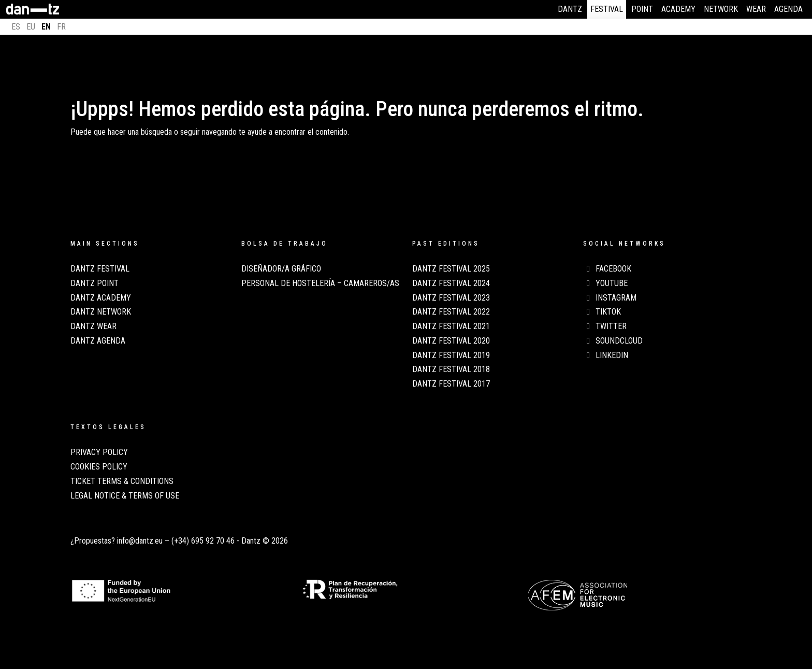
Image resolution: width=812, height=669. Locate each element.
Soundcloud (613, 341)
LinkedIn (606, 355)
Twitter (605, 326)
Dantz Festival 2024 (451, 283)
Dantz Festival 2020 (451, 341)
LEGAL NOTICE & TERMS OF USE (125, 496)
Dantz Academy (101, 298)
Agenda (788, 9)
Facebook (607, 269)
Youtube (605, 283)
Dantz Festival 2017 (451, 384)
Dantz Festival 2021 (451, 326)
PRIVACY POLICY (99, 452)
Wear (756, 9)
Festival (607, 9)
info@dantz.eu (140, 541)
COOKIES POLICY (99, 467)
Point (642, 9)
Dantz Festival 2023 (451, 298)
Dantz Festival (100, 269)
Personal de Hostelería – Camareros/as (320, 283)
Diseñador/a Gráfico (281, 269)
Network (721, 9)
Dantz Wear (93, 326)
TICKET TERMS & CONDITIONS (122, 481)
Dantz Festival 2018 (451, 369)
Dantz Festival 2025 (451, 269)
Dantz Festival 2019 (451, 355)
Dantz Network (101, 312)
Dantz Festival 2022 (451, 312)
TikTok (602, 312)
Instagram (610, 298)
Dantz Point (95, 283)
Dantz (570, 9)
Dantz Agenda (98, 341)
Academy (678, 9)
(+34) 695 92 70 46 (203, 541)
